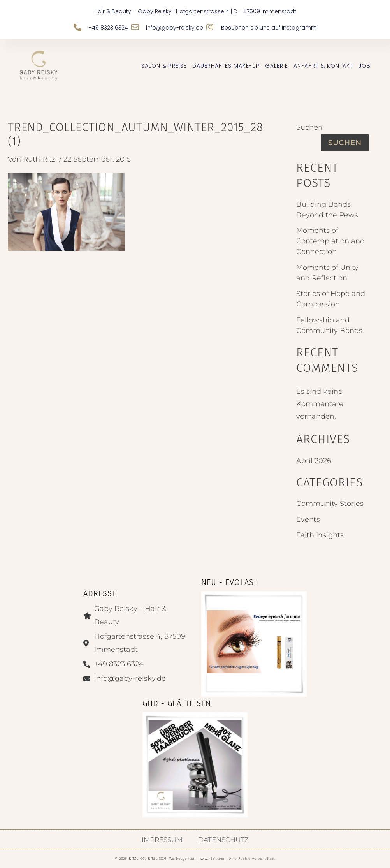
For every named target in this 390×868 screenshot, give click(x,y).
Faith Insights (320, 535)
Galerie (277, 66)
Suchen (309, 127)
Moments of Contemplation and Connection (330, 241)
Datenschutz (223, 840)
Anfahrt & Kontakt (323, 66)
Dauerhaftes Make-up (226, 66)
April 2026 (314, 461)
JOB (365, 66)
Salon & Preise (164, 66)
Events (308, 519)
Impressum (162, 840)
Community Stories (330, 504)
